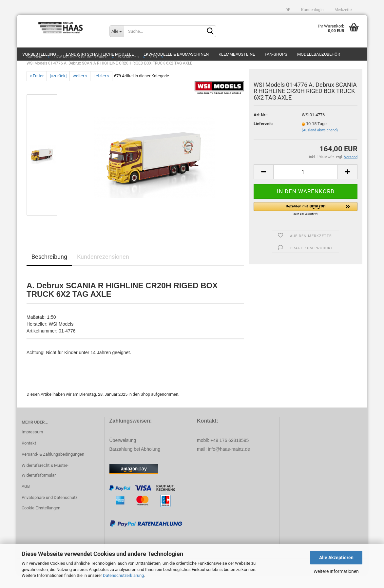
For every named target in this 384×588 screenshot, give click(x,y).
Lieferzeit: (263, 137)
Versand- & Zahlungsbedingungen (53, 467)
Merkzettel (343, 10)
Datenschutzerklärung (123, 575)
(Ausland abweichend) (320, 143)
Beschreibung (49, 270)
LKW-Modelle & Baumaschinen (176, 54)
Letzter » (101, 89)
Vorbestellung (39, 54)
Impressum (32, 445)
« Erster (37, 89)
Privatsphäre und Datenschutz (49, 511)
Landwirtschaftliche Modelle (100, 54)
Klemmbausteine (237, 54)
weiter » (80, 89)
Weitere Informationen (336, 571)
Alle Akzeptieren (336, 558)
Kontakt (29, 456)
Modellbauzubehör (319, 54)
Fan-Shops (276, 54)
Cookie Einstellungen (41, 521)
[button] (306, 222)
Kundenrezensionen (103, 270)
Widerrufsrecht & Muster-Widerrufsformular (45, 483)
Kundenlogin (312, 10)
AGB (26, 499)
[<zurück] (58, 89)
